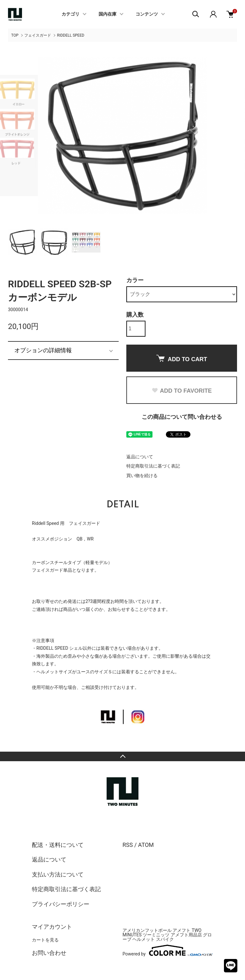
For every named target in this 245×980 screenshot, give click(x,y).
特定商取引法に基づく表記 (153, 466)
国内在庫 (108, 14)
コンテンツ (147, 14)
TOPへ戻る (122, 756)
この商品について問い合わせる (182, 417)
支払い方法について (58, 874)
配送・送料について (58, 845)
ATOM (146, 845)
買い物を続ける (142, 476)
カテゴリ (71, 14)
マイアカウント (52, 927)
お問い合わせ (49, 953)
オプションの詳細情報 (43, 350)
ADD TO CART (182, 359)
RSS (128, 845)
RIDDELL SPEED (71, 35)
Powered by (168, 950)
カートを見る (45, 940)
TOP (15, 35)
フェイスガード (38, 35)
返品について (140, 457)
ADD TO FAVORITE (182, 391)
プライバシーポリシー (61, 904)
